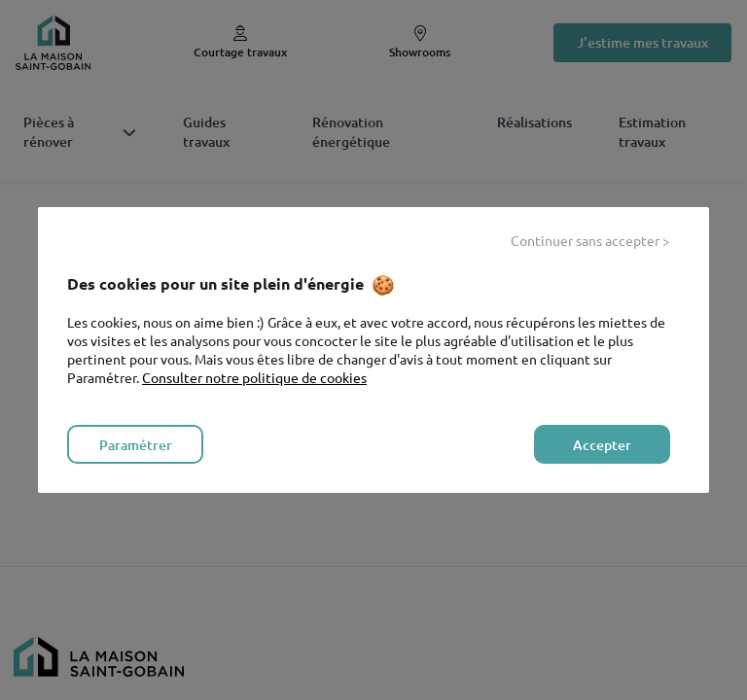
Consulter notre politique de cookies (254, 377)
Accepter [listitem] (602, 445)
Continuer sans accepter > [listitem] (590, 240)
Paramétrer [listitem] (136, 445)
